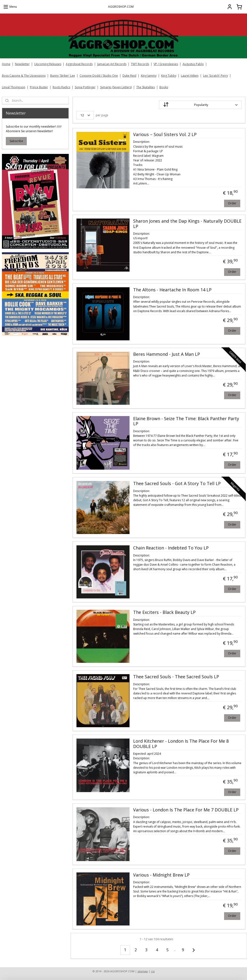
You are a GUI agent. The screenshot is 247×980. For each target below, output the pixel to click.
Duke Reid (129, 76)
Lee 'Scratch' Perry (216, 76)
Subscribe (16, 141)
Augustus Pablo (193, 64)
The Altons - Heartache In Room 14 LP (172, 290)
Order (232, 203)
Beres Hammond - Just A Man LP (166, 354)
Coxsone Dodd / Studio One (99, 76)
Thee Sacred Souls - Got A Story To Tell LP (177, 484)
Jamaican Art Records (112, 64)
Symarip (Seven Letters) (116, 87)
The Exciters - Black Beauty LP (164, 613)
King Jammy (149, 76)
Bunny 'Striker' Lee (63, 76)
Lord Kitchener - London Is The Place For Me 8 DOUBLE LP (181, 744)
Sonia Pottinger (85, 87)
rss (153, 971)
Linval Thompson (14, 87)
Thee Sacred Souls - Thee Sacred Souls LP (176, 677)
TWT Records (140, 64)
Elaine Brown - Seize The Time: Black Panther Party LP (186, 421)
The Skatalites (146, 87)
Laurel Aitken (190, 76)
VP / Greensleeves (166, 64)
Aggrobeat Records (79, 64)
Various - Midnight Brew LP (161, 875)
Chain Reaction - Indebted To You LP (171, 548)
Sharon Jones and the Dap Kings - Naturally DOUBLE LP (187, 224)
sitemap (143, 971)
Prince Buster (39, 87)
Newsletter (22, 64)
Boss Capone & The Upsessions (24, 76)
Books (164, 87)
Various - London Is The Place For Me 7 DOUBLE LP (186, 810)
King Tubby (169, 76)
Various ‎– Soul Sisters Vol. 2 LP (165, 135)
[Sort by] (200, 105)
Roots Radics (61, 87)
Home (6, 64)
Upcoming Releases (48, 64)
